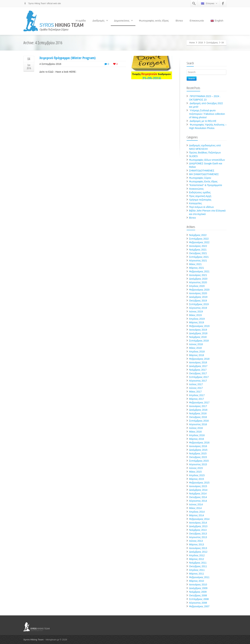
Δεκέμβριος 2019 (198, 297)
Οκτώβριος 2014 (198, 497)
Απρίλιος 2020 (197, 286)
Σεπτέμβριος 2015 (199, 461)
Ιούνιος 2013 (196, 541)
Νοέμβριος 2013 (198, 530)
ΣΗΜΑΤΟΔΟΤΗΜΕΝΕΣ (202, 171)
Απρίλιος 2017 (197, 395)
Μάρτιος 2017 (197, 399)
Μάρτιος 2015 (197, 479)
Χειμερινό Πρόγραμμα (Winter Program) (67, 58)
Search (192, 79)
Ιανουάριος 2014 (198, 523)
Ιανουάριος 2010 (198, 585)
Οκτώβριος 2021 (198, 253)
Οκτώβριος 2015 (198, 457)
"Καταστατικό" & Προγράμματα (206, 185)
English (217, 21)
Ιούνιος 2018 (196, 344)
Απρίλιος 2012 (197, 555)
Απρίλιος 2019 (197, 319)
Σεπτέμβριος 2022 (199, 239)
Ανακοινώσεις (196, 189)
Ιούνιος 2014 (196, 504)
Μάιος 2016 (195, 432)
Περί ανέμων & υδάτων (201, 207)
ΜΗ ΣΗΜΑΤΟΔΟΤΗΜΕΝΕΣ (204, 174)
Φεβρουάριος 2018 (199, 359)
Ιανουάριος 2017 (198, 406)
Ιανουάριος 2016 (198, 446)
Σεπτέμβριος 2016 (199, 421)
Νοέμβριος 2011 (198, 563)
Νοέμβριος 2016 (198, 413)
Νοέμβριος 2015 (198, 453)
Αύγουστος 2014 (198, 501)
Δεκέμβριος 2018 (198, 333)
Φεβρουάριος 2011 (199, 577)
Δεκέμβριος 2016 (198, 410)
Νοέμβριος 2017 (198, 370)
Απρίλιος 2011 (197, 570)
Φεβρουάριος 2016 (199, 443)
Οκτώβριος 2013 (198, 534)
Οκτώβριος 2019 (198, 301)
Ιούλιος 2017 (196, 384)
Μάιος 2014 (195, 508)
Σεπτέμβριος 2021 (199, 257)
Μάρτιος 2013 (197, 544)
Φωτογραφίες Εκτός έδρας (203, 181)
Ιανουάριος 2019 (198, 330)
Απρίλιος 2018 (197, 352)
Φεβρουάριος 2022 (199, 242)
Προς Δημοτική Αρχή (200, 196)
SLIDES (193, 156)
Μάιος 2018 (195, 348)
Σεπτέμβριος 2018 (199, 341)
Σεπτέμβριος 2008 (199, 599)
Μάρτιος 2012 (197, 559)
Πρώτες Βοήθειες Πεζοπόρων (205, 153)
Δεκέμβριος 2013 (198, 526)
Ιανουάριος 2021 (198, 275)
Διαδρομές (100, 20)
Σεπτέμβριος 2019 (199, 304)
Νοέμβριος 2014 (198, 494)
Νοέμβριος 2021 (198, 250)
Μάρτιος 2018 (197, 355)
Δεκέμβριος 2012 (198, 552)
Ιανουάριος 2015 (198, 486)
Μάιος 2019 (195, 315)
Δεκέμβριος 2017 (198, 366)
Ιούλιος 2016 (196, 428)
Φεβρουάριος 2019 (199, 326)
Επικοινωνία (197, 21)
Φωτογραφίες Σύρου (200, 178)
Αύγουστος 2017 (198, 381)
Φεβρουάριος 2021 (199, 271)
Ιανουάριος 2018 (198, 362)
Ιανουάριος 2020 (198, 293)
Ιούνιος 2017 (196, 388)
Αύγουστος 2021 (198, 261)
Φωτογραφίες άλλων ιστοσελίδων (207, 160)
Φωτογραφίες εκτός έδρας (154, 21)
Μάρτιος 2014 (197, 515)
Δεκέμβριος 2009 (198, 588)
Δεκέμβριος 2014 (198, 490)
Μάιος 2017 (195, 392)
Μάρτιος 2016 (197, 439)
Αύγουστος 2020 (198, 282)
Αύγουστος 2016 (198, 424)
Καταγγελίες (195, 203)
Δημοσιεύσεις (124, 20)
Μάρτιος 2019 (197, 322)
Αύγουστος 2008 (198, 603)
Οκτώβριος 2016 (198, 417)
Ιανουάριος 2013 (198, 548)
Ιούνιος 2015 (196, 468)
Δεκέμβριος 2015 (198, 450)
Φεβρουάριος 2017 (199, 403)
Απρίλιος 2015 (197, 475)
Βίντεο (179, 21)
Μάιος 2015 (195, 472)
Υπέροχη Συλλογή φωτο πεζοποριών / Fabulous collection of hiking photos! (207, 114)
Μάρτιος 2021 (197, 268)
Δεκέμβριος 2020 (198, 279)
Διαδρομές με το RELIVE (203, 121)
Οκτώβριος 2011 (198, 566)
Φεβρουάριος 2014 (199, 519)
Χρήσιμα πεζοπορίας (200, 200)
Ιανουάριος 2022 (198, 246)
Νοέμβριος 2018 (198, 337)
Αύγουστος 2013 (198, 537)
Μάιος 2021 (195, 264)
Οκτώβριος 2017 (198, 373)
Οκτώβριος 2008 (198, 595)
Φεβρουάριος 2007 (199, 606)
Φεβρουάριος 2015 (199, 483)
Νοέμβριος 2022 (198, 235)
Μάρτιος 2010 (197, 581)
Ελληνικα (209, 3)
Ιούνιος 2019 (196, 312)
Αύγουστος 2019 (198, 308)
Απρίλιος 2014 (197, 512)
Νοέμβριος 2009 (198, 592)
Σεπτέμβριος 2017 (199, 377)
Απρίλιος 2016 (197, 435)
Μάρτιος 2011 (197, 574)
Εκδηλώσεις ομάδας (200, 192)
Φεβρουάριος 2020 (199, 290)
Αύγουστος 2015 (198, 464)
